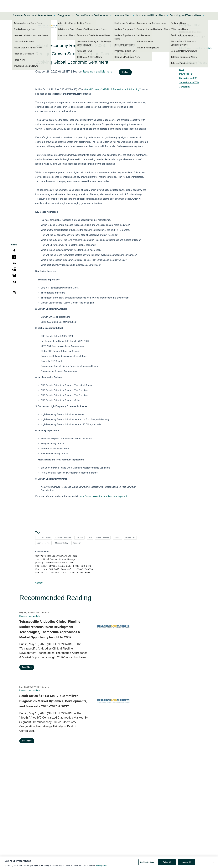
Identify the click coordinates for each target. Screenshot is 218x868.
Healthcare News (122, 15)
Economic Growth (44, 538)
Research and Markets (97, 72)
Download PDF (187, 74)
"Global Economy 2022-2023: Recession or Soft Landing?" (112, 89)
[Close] (214, 863)
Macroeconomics (43, 543)
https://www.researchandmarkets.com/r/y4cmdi (103, 496)
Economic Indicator (63, 538)
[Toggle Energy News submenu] (73, 15)
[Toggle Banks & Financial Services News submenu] (111, 15)
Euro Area (79, 538)
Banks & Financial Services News (92, 15)
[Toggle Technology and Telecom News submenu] (204, 15)
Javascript (184, 87)
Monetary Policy (62, 543)
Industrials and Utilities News (150, 15)
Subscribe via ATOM (189, 82)
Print (182, 70)
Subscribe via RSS (188, 78)
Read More (27, 667)
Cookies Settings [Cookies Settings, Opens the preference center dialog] (147, 863)
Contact (39, 583)
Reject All (167, 863)
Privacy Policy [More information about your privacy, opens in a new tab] (102, 867)
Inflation (117, 538)
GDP (90, 538)
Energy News (64, 15)
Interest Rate (130, 538)
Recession (77, 543)
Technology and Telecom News (186, 15)
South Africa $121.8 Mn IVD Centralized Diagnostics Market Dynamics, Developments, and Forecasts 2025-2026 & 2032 (53, 701)
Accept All (187, 863)
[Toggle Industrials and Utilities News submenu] (167, 15)
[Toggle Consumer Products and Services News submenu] (55, 15)
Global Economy (103, 538)
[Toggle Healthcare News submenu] (133, 15)
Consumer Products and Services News (33, 15)
